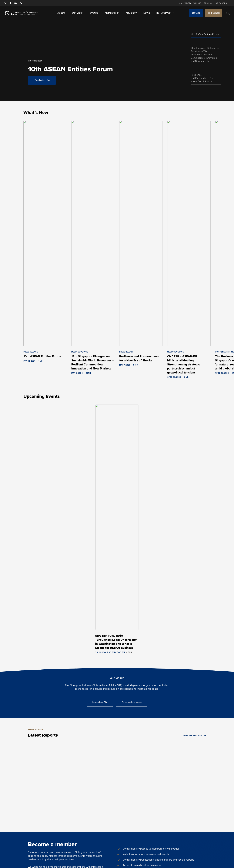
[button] (196, 13)
